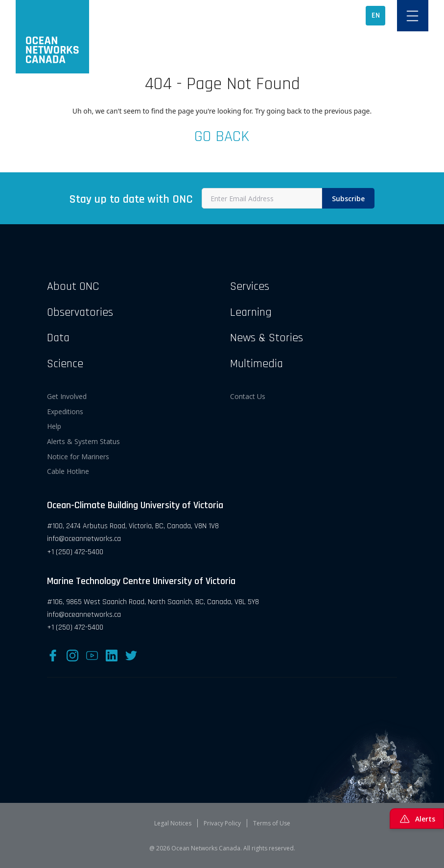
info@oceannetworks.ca (84, 539)
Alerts (417, 819)
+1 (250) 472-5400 (75, 552)
